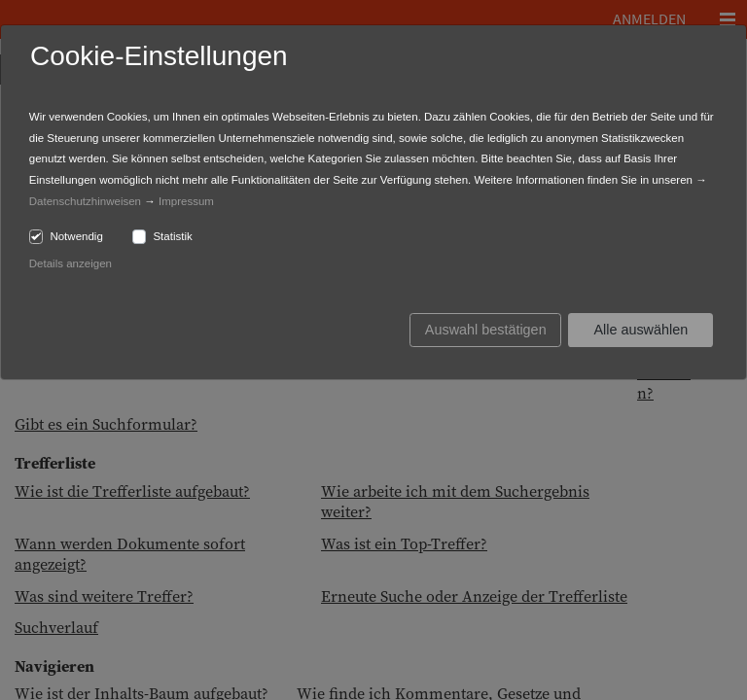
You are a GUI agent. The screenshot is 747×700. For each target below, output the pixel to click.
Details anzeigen (71, 263)
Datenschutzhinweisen (85, 201)
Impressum (186, 201)
